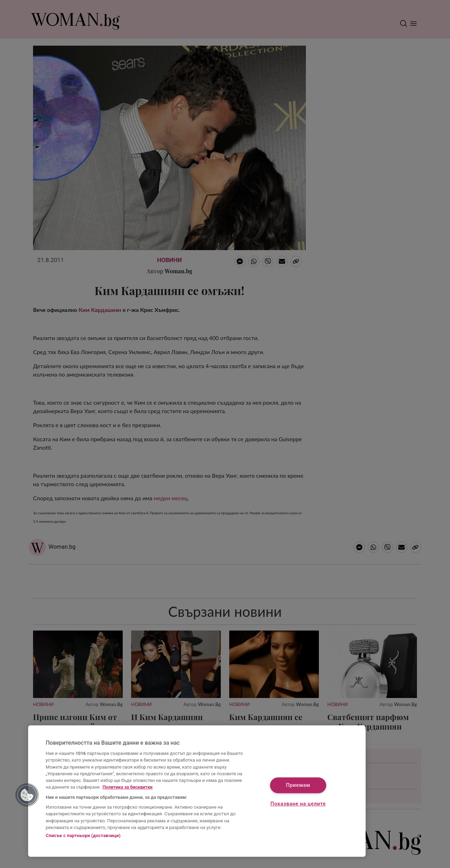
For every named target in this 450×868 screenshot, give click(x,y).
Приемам (298, 785)
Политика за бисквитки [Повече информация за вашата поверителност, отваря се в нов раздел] (128, 787)
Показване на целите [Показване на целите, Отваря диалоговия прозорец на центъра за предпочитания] (298, 804)
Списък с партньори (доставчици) (83, 836)
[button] (27, 795)
